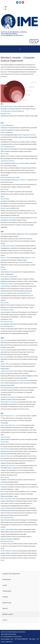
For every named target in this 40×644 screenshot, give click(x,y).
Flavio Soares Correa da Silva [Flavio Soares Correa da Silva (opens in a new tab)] (9, 277)
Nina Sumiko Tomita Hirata (8, 218)
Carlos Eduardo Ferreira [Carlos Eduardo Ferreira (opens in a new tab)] (24, 293)
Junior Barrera (5, 477)
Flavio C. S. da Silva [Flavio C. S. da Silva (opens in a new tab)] (15, 416)
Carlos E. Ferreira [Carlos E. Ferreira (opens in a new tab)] (6, 258)
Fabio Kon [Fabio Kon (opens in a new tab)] (4, 234)
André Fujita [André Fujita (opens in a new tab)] (4, 293)
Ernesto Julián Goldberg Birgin (9, 529)
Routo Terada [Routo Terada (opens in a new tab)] (5, 303)
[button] (20, 49)
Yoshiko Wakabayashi (7, 125)
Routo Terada (5, 154)
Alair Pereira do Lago (7, 322)
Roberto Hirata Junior (7, 364)
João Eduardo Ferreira (7, 518)
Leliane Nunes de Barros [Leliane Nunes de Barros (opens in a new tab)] (8, 284)
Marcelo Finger (5, 199)
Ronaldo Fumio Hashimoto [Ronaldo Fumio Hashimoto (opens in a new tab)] (8, 246)
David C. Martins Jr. (21, 180)
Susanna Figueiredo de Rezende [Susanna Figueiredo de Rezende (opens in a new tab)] (27, 135)
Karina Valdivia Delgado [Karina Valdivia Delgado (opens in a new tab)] (22, 163)
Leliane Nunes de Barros (8, 161)
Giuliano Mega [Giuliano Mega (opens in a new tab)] (25, 234)
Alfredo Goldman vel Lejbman (9, 551)
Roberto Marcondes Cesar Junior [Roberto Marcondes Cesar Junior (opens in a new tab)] (10, 425)
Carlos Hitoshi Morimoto (8, 147)
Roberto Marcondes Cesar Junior (10, 177)
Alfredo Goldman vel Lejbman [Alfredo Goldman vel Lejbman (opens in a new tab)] (9, 402)
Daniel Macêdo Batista (7, 106)
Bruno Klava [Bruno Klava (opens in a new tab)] (34, 218)
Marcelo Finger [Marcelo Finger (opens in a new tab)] (5, 416)
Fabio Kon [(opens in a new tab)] (4, 350)
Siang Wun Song (5, 113)
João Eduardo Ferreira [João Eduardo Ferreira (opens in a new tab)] (7, 310)
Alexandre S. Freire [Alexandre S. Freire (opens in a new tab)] (30, 258)
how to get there (7, 642)
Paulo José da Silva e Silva (8, 499)
